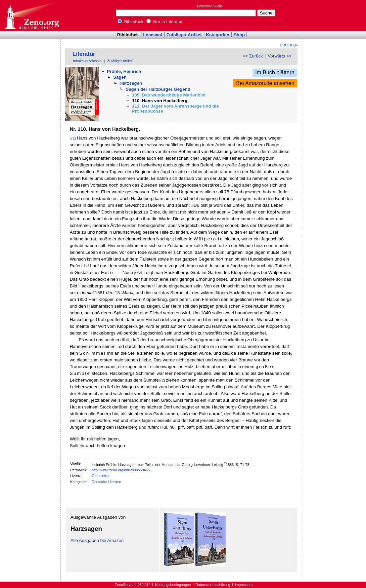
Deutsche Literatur (106, 482)
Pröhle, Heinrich (124, 71)
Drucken (289, 45)
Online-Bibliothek (32, 16)
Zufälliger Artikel (184, 35)
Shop (239, 35)
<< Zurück (253, 56)
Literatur (84, 54)
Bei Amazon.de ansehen (265, 83)
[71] (73, 138)
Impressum (244, 585)
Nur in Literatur (165, 22)
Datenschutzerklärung (213, 585)
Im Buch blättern (275, 72)
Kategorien (218, 35)
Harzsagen (131, 83)
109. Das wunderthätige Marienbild (169, 95)
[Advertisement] (335, 15)
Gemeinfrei (100, 476)
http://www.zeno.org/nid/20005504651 (122, 470)
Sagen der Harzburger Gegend (158, 89)
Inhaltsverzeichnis (87, 61)
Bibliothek (131, 22)
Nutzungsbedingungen (173, 585)
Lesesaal (152, 35)
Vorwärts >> (280, 56)
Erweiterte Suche (210, 6)
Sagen (120, 77)
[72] (162, 380)
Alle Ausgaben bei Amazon (97, 540)
